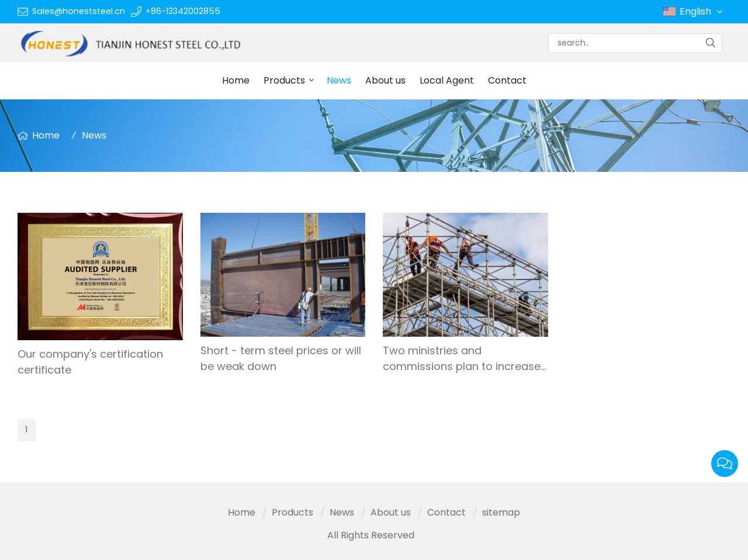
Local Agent (447, 80)
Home (236, 80)
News (339, 80)
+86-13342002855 (183, 11)
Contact (507, 80)
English (702, 12)
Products (284, 80)
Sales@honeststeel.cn (79, 11)
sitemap (501, 512)
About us (385, 80)
